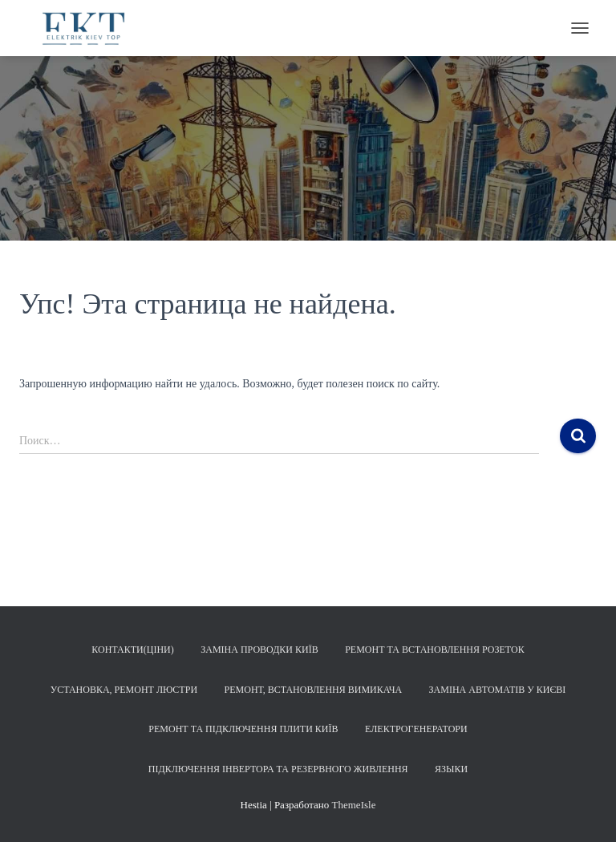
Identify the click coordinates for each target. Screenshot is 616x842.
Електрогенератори (416, 729)
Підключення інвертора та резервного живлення (278, 769)
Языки (451, 769)
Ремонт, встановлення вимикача (314, 690)
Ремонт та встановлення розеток (435, 650)
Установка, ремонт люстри (124, 690)
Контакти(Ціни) (132, 650)
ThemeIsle (354, 805)
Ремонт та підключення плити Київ (243, 729)
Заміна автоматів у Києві (498, 690)
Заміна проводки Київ (259, 650)
